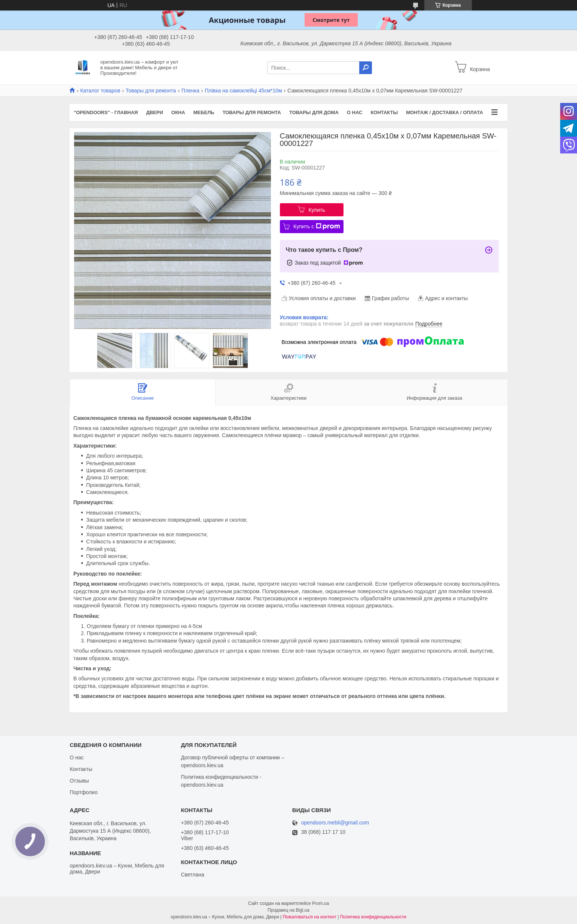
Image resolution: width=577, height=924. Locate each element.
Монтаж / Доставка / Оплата (445, 112)
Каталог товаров (100, 91)
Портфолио (84, 792)
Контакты (384, 112)
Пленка (190, 91)
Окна (178, 112)
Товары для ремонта (151, 91)
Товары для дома (314, 112)
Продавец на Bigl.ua (288, 910)
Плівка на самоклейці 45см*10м (243, 91)
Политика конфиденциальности (373, 917)
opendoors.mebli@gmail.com (335, 823)
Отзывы (79, 781)
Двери (154, 112)
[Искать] (366, 68)
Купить (317, 210)
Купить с (317, 226)
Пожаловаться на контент (309, 917)
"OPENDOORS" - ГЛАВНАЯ (106, 112)
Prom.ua (320, 903)
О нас (355, 112)
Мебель (204, 112)
